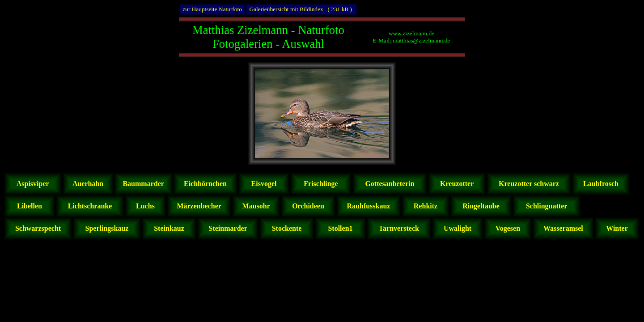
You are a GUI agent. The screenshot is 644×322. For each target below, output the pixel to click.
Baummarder (143, 184)
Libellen (30, 206)
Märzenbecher (199, 206)
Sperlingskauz (107, 228)
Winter (617, 228)
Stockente (287, 228)
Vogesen (508, 228)
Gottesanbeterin (390, 184)
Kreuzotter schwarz (529, 184)
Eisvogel (264, 184)
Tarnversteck (399, 228)
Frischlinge (321, 184)
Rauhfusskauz (369, 206)
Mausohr (256, 206)
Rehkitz (426, 206)
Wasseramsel (563, 228)
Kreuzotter (457, 184)
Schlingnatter (547, 206)
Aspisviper (33, 184)
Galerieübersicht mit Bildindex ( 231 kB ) (301, 9)
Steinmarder (228, 228)
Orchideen (308, 206)
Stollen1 (340, 228)
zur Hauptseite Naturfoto (212, 9)
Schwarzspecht (38, 228)
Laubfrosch (601, 184)
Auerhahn (88, 184)
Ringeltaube (481, 206)
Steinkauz (169, 228)
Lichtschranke (90, 206)
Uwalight (458, 228)
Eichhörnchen (205, 184)
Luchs (145, 206)
